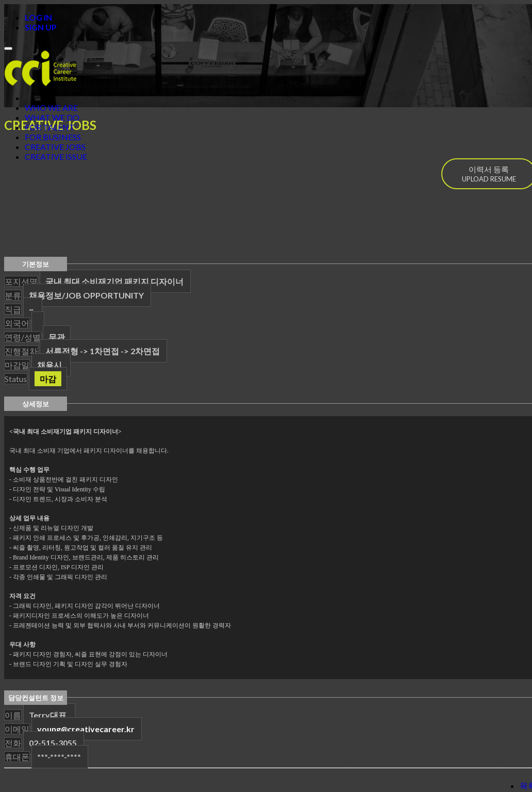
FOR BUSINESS (53, 137)
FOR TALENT (50, 127)
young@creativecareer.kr (86, 729)
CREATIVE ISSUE (56, 156)
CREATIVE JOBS (55, 147)
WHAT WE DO (52, 117)
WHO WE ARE (51, 108)
